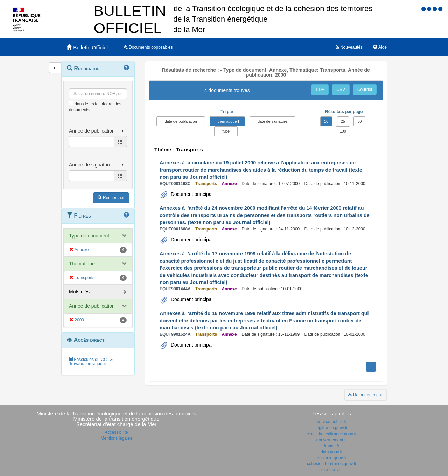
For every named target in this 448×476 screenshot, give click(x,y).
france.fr (331, 446)
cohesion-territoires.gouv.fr (332, 464)
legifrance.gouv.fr (332, 428)
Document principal (191, 194)
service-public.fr (331, 422)
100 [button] (343, 131)
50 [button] (359, 121)
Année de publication (92, 306)
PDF (320, 90)
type (226, 131)
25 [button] (343, 121)
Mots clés (79, 292)
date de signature (272, 121)
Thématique (82, 264)
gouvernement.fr (332, 440)
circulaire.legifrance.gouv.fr (332, 434)
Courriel (365, 90)
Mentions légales (116, 438)
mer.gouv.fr (332, 470)
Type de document (89, 236)
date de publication (181, 121)
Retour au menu (366, 395)
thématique (227, 121)
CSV (341, 90)
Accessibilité (116, 432)
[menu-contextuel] (71, 103)
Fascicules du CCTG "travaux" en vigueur (91, 362)
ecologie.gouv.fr (332, 458)
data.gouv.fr (331, 452)
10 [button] (326, 121)
